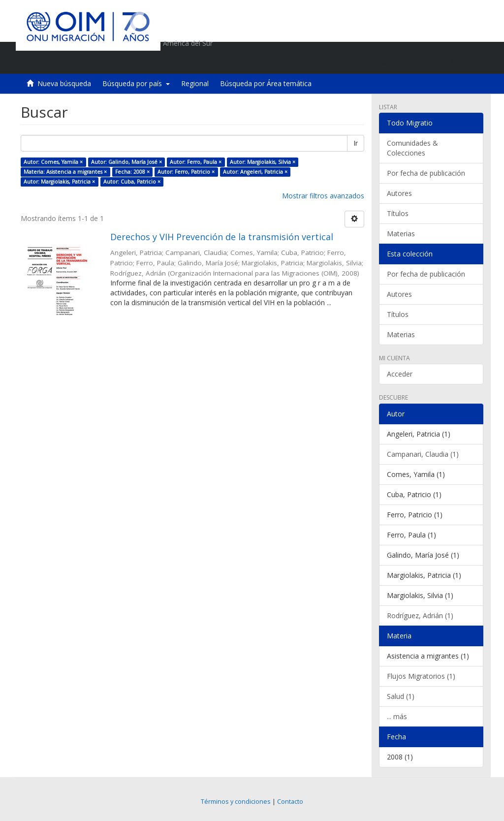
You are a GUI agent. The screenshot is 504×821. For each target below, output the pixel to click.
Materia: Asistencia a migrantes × (65, 172)
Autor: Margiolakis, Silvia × (263, 162)
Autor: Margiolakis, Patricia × (59, 182)
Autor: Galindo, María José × (126, 162)
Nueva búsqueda (64, 83)
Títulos (398, 213)
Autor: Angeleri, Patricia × (255, 172)
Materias (401, 234)
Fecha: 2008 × (132, 172)
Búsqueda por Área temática (266, 83)
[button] (420, 62)
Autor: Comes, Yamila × (53, 162)
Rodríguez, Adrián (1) (420, 616)
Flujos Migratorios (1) (421, 676)
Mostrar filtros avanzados (323, 196)
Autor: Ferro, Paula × (196, 162)
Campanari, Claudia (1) (423, 454)
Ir (356, 143)
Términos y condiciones (236, 802)
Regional (195, 83)
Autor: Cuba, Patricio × (132, 182)
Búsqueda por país (136, 83)
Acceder (400, 374)
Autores (399, 193)
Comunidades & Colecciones (412, 148)
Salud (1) (401, 696)
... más (397, 716)
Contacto (290, 802)
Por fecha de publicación (426, 173)
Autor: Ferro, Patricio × (186, 172)
